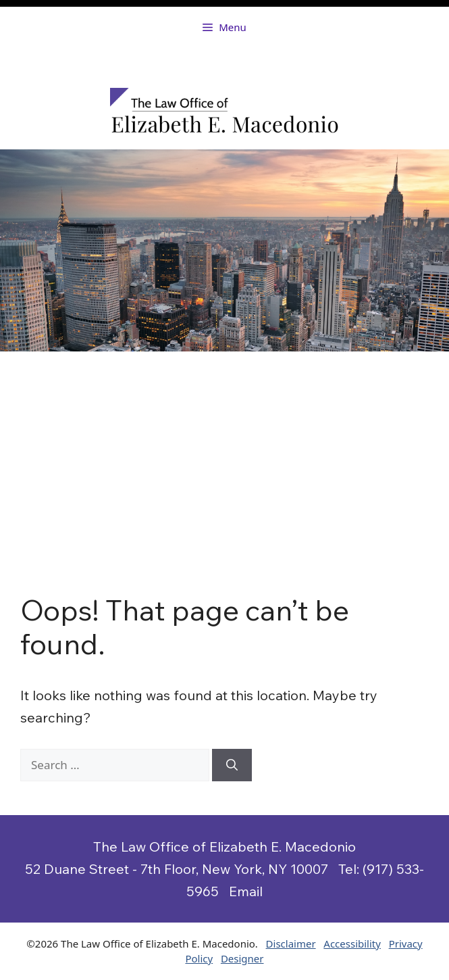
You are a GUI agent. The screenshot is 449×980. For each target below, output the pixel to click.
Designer (242, 958)
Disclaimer (291, 944)
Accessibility (352, 944)
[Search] (232, 765)
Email (246, 891)
